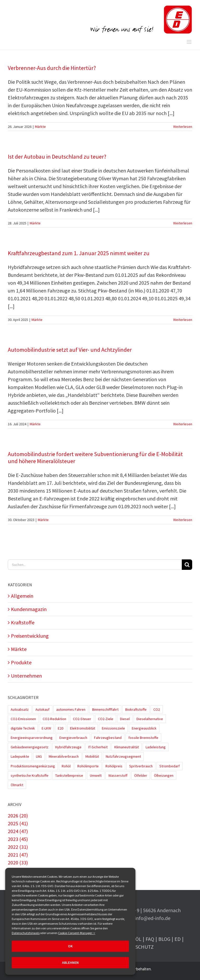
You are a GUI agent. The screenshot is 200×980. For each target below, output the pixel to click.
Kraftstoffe (23, 622)
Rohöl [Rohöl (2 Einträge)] (66, 766)
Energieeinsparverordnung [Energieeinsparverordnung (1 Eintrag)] (32, 738)
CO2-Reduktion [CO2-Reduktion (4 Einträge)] (54, 719)
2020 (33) (18, 862)
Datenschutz (137, 947)
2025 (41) (18, 823)
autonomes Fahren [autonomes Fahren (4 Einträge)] (71, 709)
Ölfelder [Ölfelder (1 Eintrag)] (141, 775)
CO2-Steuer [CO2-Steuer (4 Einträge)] (82, 719)
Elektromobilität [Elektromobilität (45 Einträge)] (83, 728)
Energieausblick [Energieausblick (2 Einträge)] (144, 728)
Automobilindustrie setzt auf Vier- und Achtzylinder (70, 350)
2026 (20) (18, 815)
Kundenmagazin (29, 609)
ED (178, 939)
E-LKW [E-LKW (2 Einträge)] (46, 728)
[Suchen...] (95, 565)
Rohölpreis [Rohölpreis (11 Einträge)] (114, 766)
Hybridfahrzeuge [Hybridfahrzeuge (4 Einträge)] (68, 747)
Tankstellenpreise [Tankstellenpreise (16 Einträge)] (69, 775)
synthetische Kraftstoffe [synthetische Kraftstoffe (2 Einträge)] (30, 775)
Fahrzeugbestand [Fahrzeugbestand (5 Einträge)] (108, 738)
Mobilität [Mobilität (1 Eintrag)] (92, 756)
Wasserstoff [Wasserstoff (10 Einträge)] (118, 775)
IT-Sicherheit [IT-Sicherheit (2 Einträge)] (98, 747)
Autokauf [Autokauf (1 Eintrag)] (42, 709)
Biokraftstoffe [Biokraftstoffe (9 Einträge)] (136, 709)
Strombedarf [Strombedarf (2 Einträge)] (170, 766)
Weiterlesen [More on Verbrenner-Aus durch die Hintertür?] (183, 127)
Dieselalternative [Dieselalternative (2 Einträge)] (150, 719)
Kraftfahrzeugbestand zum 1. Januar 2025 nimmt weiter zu (79, 253)
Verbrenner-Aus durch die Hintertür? (52, 68)
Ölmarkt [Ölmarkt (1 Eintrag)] (17, 785)
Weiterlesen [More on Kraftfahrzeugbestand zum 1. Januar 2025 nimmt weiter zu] (183, 320)
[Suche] (187, 565)
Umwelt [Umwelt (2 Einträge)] (96, 775)
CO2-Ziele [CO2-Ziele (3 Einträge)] (106, 719)
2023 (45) (18, 839)
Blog (164, 939)
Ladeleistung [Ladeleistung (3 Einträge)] (156, 747)
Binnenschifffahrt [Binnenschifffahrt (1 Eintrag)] (105, 709)
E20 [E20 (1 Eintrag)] (61, 728)
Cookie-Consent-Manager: (77, 933)
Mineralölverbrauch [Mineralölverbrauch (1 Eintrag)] (64, 756)
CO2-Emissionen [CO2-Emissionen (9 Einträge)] (23, 719)
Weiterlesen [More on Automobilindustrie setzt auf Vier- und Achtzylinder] (183, 424)
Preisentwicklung (30, 636)
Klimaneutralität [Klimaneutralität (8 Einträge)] (127, 747)
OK (70, 946)
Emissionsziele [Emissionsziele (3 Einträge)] (113, 728)
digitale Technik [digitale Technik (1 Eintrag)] (23, 728)
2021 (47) (18, 855)
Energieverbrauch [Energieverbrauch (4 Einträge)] (73, 738)
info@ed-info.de (153, 918)
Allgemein (22, 596)
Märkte (40, 127)
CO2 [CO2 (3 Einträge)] (157, 709)
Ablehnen (70, 963)
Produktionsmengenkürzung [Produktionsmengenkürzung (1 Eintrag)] (33, 766)
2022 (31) (18, 847)
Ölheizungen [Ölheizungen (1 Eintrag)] (164, 775)
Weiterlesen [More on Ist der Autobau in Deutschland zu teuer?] (183, 223)
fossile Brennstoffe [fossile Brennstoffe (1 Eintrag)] (143, 738)
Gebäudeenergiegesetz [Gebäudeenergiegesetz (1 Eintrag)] (30, 747)
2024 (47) (18, 831)
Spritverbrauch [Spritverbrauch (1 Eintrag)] (141, 766)
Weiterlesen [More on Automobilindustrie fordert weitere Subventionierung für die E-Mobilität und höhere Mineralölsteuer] (183, 520)
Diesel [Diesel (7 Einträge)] (125, 719)
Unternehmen (26, 676)
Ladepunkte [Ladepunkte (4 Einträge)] (20, 756)
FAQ (150, 939)
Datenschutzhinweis (26, 933)
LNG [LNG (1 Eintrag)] (39, 756)
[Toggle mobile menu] (189, 42)
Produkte (21, 662)
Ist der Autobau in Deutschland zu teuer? (57, 157)
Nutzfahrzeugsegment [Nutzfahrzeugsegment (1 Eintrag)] (123, 756)
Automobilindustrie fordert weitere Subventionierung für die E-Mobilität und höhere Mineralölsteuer (95, 458)
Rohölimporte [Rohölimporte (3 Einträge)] (88, 766)
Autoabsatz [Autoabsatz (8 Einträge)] (20, 709)
